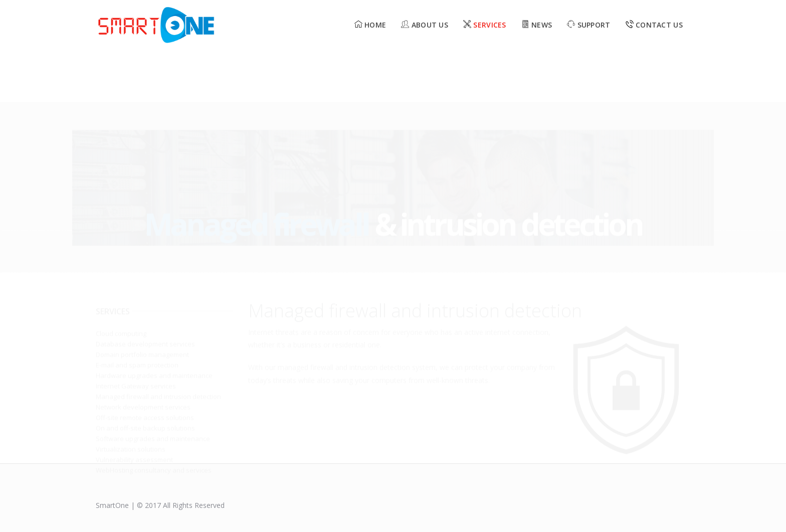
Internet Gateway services (136, 334)
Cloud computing (121, 281)
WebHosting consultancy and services (154, 418)
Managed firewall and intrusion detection (158, 344)
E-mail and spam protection (137, 313)
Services (485, 25)
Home (370, 25)
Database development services (145, 292)
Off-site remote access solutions (145, 365)
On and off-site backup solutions (145, 376)
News (537, 25)
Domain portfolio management (142, 302)
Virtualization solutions (131, 397)
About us (425, 25)
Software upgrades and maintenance (153, 386)
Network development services (143, 355)
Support (588, 25)
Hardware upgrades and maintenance (154, 323)
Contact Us (654, 25)
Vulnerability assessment (134, 407)
